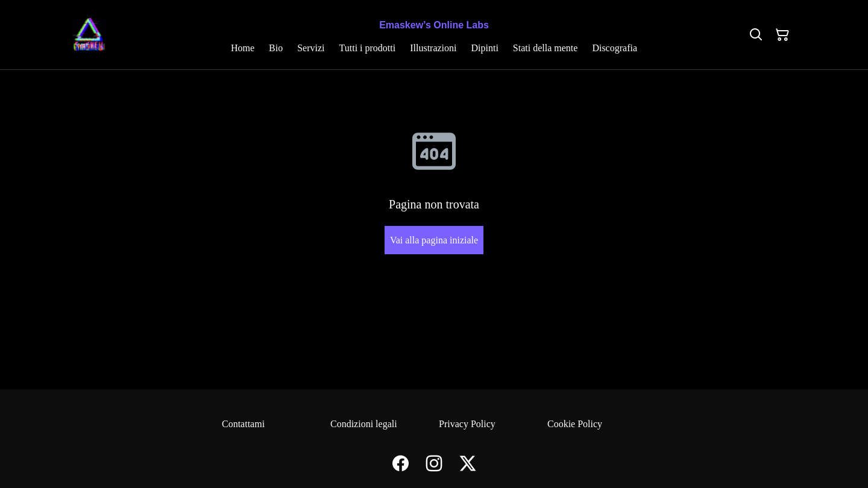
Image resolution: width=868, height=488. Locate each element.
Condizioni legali (364, 424)
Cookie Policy (575, 424)
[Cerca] (756, 35)
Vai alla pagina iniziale (434, 240)
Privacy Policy (467, 424)
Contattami (243, 424)
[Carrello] (782, 35)
